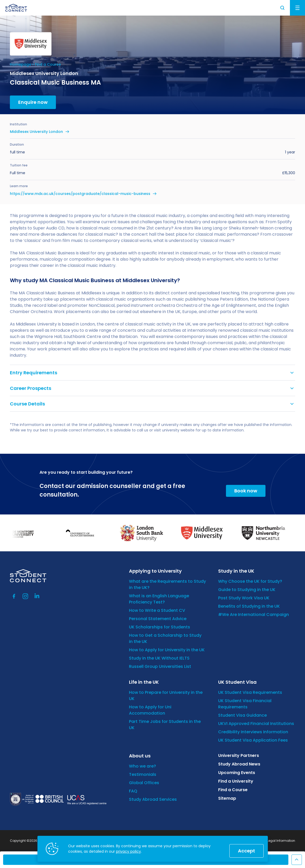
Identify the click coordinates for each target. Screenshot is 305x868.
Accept (246, 851)
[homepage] (16, 8)
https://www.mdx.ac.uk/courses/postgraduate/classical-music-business (80, 194)
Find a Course (48, 64)
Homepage (21, 64)
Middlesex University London (36, 132)
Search (283, 8)
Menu (297, 8)
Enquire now (33, 102)
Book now (246, 491)
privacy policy (128, 851)
